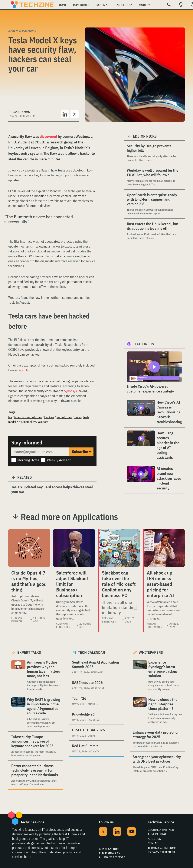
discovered (48, 136)
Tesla (77, 417)
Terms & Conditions (162, 848)
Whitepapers (151, 652)
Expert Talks (29, 652)
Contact (154, 843)
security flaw (64, 417)
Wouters (43, 422)
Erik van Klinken (17, 620)
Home (63, 5)
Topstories (81, 5)
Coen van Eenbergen (63, 625)
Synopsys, (71, 391)
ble (10, 417)
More (143, 5)
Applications (28, 31)
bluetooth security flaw (28, 417)
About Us (154, 839)
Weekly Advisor (59, 460)
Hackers (49, 417)
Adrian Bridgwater (154, 625)
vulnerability (28, 422)
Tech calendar (92, 652)
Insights (122, 5)
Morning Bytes (28, 460)
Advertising (157, 834)
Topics (100, 5)
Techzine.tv (144, 344)
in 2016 (23, 370)
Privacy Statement (161, 852)
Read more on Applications (69, 517)
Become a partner (161, 830)
